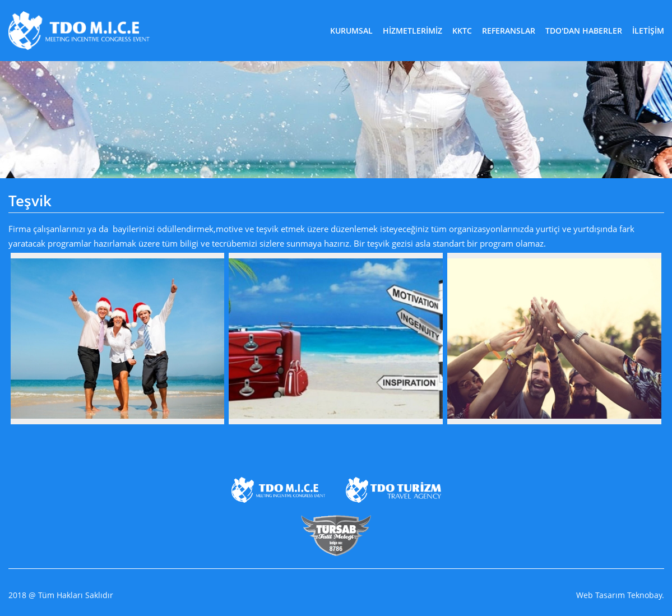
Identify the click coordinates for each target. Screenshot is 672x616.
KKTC (462, 31)
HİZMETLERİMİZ (413, 31)
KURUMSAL (351, 31)
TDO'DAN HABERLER (584, 31)
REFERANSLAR (509, 31)
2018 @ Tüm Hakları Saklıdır (61, 595)
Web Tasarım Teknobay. (620, 595)
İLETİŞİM (648, 31)
